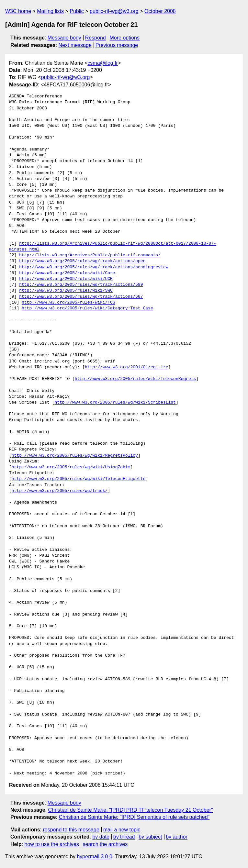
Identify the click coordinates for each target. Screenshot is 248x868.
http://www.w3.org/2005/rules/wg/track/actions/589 (81, 285)
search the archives (105, 844)
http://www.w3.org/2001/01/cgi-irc (126, 367)
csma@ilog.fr (103, 63)
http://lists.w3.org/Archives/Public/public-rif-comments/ (90, 255)
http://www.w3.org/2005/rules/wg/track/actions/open (82, 261)
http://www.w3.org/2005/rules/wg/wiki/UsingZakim (71, 467)
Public (77, 11)
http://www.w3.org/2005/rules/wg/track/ (60, 491)
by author (177, 837)
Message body (64, 38)
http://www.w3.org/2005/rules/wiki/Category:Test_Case (87, 308)
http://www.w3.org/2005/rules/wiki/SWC (66, 291)
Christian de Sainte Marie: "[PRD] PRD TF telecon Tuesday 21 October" (131, 810)
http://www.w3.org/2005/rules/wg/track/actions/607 (81, 297)
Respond (96, 38)
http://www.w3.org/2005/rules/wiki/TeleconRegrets (135, 379)
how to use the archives (52, 844)
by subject (150, 837)
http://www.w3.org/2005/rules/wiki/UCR (66, 279)
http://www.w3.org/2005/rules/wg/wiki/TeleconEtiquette (79, 479)
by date (101, 837)
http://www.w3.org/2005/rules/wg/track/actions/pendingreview (94, 267)
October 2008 (160, 11)
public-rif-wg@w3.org (114, 11)
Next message (75, 45)
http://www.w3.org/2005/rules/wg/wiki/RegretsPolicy (75, 456)
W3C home (18, 11)
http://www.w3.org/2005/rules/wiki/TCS (68, 303)
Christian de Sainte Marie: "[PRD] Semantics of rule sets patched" (134, 817)
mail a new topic (122, 830)
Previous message (117, 45)
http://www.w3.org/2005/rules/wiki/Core (67, 273)
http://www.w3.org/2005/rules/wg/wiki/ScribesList (115, 403)
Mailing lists (50, 11)
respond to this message (71, 830)
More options (125, 38)
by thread (124, 837)
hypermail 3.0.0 (94, 857)
